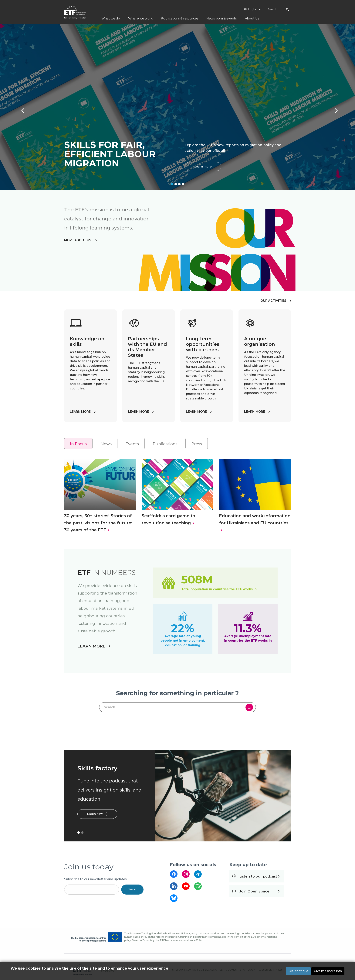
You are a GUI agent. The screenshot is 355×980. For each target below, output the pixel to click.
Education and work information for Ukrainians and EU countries (255, 519)
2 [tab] (176, 184)
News (106, 444)
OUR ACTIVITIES (273, 301)
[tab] (78, 444)
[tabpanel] (177, 107)
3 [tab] (179, 184)
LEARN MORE (80, 412)
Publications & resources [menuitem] (179, 18)
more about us (78, 240)
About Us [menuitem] (252, 18)
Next (334, 109)
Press (197, 444)
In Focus (78, 444)
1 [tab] (172, 184)
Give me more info (328, 971)
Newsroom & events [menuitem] (221, 18)
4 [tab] (183, 184)
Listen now (95, 814)
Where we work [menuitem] (140, 18)
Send (132, 889)
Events (132, 444)
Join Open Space (254, 891)
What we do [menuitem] (111, 18)
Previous (21, 109)
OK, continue (298, 971)
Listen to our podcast (258, 876)
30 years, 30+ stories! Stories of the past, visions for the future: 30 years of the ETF (98, 523)
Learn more (203, 166)
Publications (165, 444)
